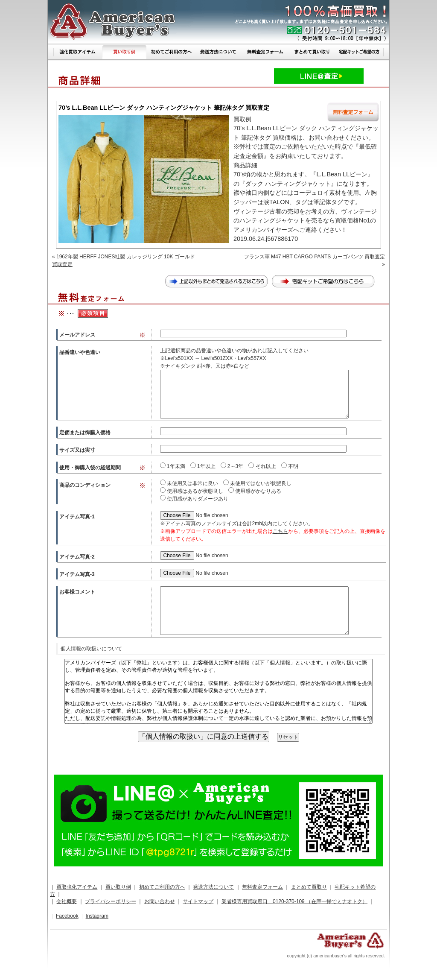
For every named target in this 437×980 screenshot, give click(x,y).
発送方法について (213, 887)
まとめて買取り (309, 887)
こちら (280, 531)
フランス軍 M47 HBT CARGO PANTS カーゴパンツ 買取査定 (315, 257)
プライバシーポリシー (111, 901)
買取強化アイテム (77, 887)
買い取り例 (118, 887)
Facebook (67, 916)
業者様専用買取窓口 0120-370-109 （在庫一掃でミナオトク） (294, 901)
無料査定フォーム (262, 887)
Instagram (97, 916)
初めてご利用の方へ (162, 887)
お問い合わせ (160, 901)
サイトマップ (198, 901)
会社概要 (67, 901)
